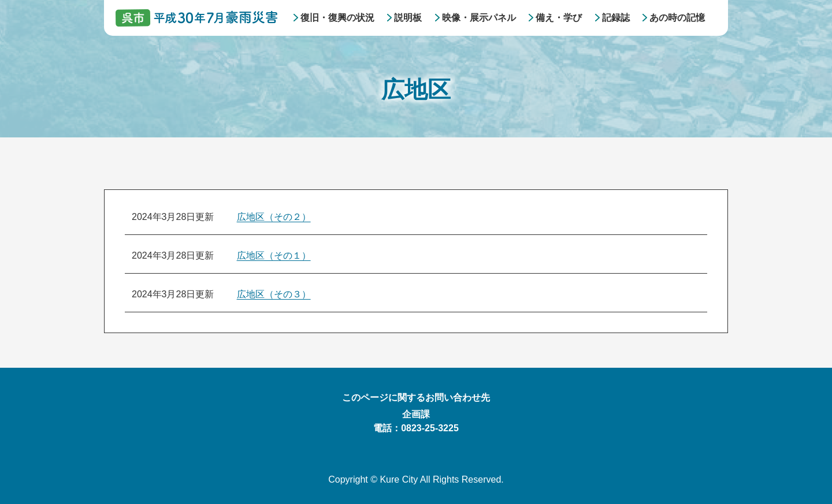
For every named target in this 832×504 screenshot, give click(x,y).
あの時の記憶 (677, 18)
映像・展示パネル (479, 18)
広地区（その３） (274, 294)
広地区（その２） (274, 217)
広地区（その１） (274, 255)
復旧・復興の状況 (337, 18)
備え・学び (559, 18)
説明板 (408, 18)
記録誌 (616, 18)
